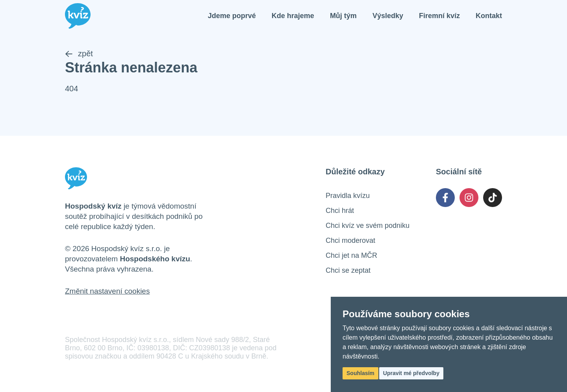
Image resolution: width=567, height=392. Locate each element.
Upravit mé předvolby (411, 373)
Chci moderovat (350, 240)
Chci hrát (340, 211)
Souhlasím (360, 373)
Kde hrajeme (293, 16)
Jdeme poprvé (232, 16)
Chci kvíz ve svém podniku (368, 226)
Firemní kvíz (439, 16)
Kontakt (489, 16)
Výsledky (388, 16)
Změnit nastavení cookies (107, 291)
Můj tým (343, 16)
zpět (79, 54)
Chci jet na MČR (351, 255)
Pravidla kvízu (348, 196)
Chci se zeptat (348, 270)
